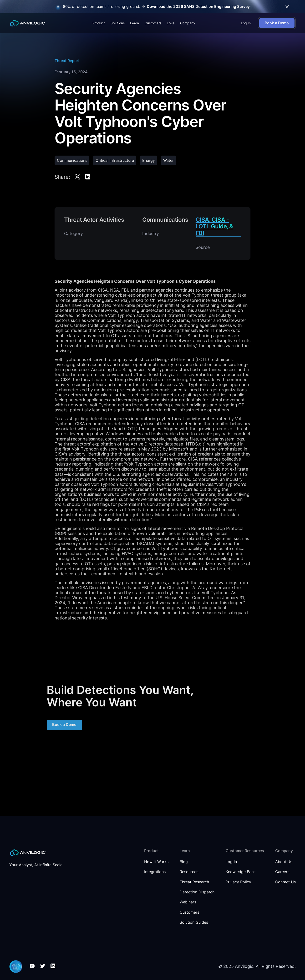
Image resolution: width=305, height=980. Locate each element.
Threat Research (194, 882)
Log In (246, 23)
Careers (282, 872)
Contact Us (285, 882)
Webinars (188, 902)
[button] (99, 23)
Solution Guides (194, 922)
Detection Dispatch (197, 892)
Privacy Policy (238, 882)
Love (171, 23)
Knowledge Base (241, 872)
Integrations (155, 872)
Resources (189, 872)
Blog (184, 862)
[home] (28, 23)
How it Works (156, 862)
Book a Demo (64, 727)
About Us (284, 862)
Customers (153, 23)
